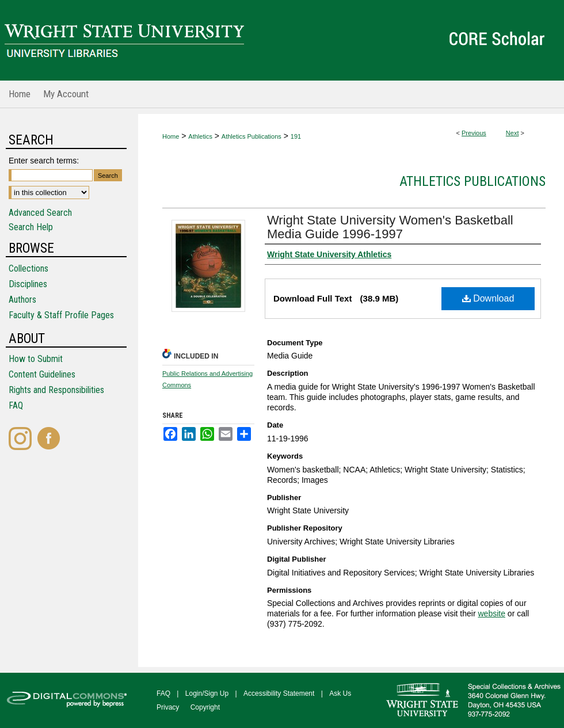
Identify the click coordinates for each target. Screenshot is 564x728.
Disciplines (28, 284)
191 (296, 136)
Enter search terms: (44, 161)
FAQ (16, 405)
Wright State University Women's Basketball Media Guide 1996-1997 (390, 227)
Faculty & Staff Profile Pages (61, 315)
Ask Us (340, 693)
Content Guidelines (42, 374)
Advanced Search (40, 213)
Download (488, 298)
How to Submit (36, 359)
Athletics (200, 136)
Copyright (205, 707)
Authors (22, 300)
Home (171, 136)
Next (512, 133)
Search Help (31, 227)
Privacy (168, 707)
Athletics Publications (251, 136)
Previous (474, 133)
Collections (28, 268)
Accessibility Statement (279, 693)
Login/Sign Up (207, 693)
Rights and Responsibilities (56, 390)
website (491, 613)
